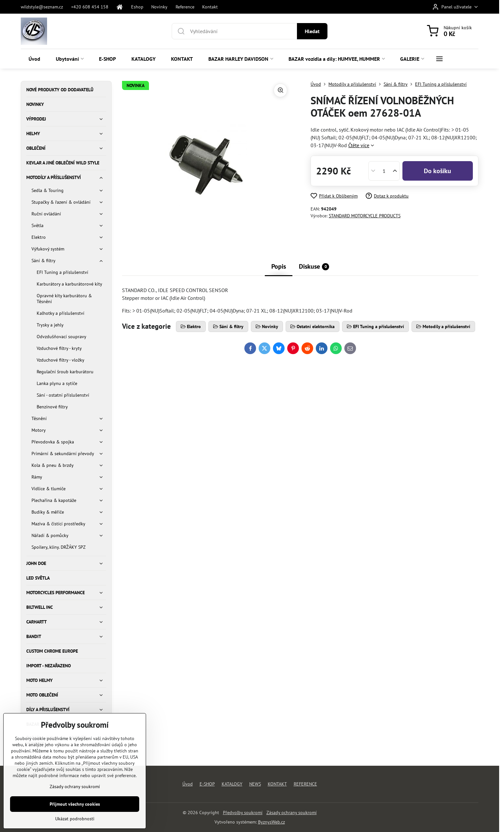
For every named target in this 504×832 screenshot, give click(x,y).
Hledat (312, 31)
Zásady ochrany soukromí (292, 813)
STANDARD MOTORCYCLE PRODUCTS (365, 216)
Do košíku (437, 171)
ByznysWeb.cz (271, 822)
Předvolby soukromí (243, 813)
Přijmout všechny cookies (75, 818)
